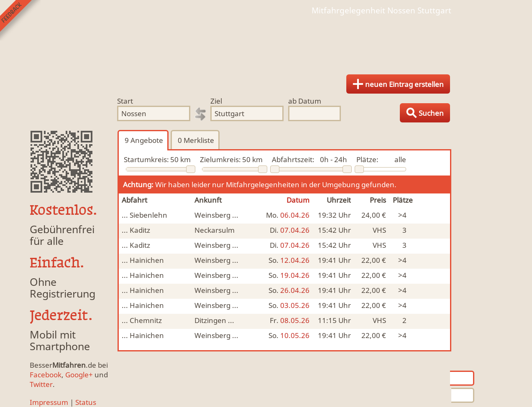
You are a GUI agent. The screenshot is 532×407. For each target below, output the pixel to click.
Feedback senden (20, 20)
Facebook (46, 375)
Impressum (49, 402)
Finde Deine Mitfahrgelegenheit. (266, 42)
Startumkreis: (146, 159)
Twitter (41, 384)
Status (86, 402)
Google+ (79, 375)
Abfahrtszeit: (293, 159)
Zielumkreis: (220, 159)
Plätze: (367, 159)
